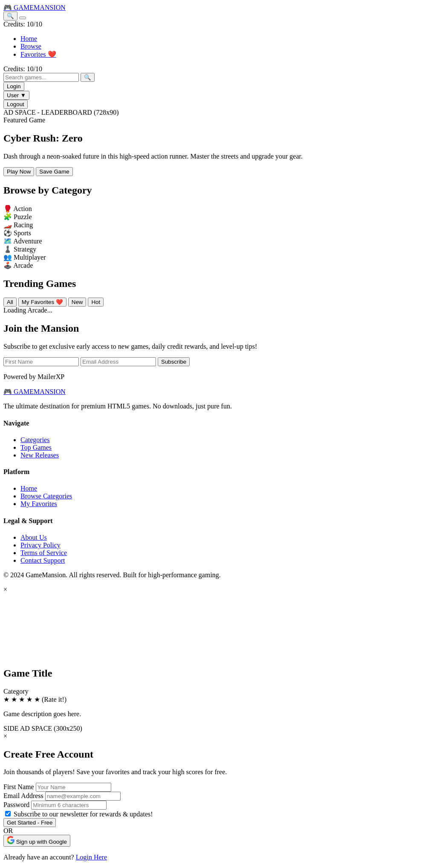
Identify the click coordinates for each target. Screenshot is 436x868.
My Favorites (39, 504)
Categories (35, 440)
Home (29, 39)
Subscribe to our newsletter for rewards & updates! (83, 814)
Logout (16, 104)
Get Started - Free (30, 823)
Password (16, 805)
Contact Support (43, 560)
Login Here (91, 857)
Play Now (19, 172)
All (10, 302)
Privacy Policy (40, 545)
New (77, 302)
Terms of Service (44, 553)
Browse (31, 46)
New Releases (40, 455)
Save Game (54, 172)
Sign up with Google (37, 841)
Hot (96, 302)
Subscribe (174, 362)
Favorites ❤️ (38, 54)
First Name (19, 787)
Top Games (36, 447)
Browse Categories (46, 496)
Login (14, 86)
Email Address (23, 796)
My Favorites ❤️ (42, 302)
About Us (34, 537)
